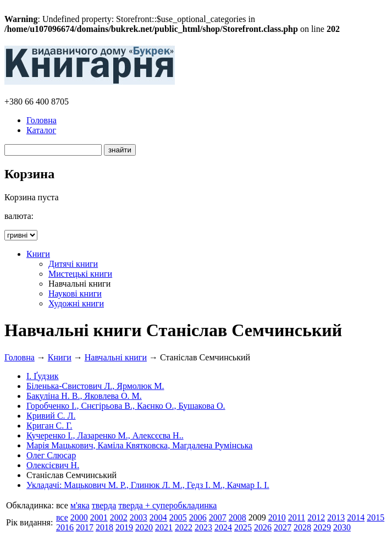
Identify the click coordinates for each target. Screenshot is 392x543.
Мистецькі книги (80, 274)
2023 (203, 527)
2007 (218, 517)
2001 (99, 517)
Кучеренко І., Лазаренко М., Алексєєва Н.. (105, 435)
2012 (316, 517)
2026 (263, 527)
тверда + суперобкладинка (167, 505)
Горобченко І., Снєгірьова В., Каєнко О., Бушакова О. (126, 406)
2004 (158, 517)
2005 (178, 517)
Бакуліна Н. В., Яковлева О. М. (84, 396)
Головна (42, 120)
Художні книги (76, 303)
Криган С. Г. (49, 426)
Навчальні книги (116, 357)
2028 (302, 527)
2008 (238, 517)
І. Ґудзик (43, 376)
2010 (277, 517)
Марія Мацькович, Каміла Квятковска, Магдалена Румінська (139, 445)
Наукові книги (75, 294)
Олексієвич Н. (53, 465)
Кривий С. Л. (51, 416)
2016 (65, 527)
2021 (164, 527)
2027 (283, 527)
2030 (342, 527)
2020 (144, 527)
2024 (223, 527)
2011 (297, 517)
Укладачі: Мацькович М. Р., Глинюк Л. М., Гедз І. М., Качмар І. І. (148, 485)
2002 (119, 517)
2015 (376, 517)
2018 (104, 527)
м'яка (80, 505)
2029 (322, 527)
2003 (139, 517)
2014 (356, 517)
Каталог (41, 130)
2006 (198, 517)
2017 (85, 527)
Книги (38, 254)
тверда (104, 505)
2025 (243, 527)
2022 (184, 527)
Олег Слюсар (51, 455)
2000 (79, 517)
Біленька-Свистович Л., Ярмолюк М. (95, 386)
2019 (124, 527)
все (62, 517)
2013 (336, 517)
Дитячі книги (73, 264)
